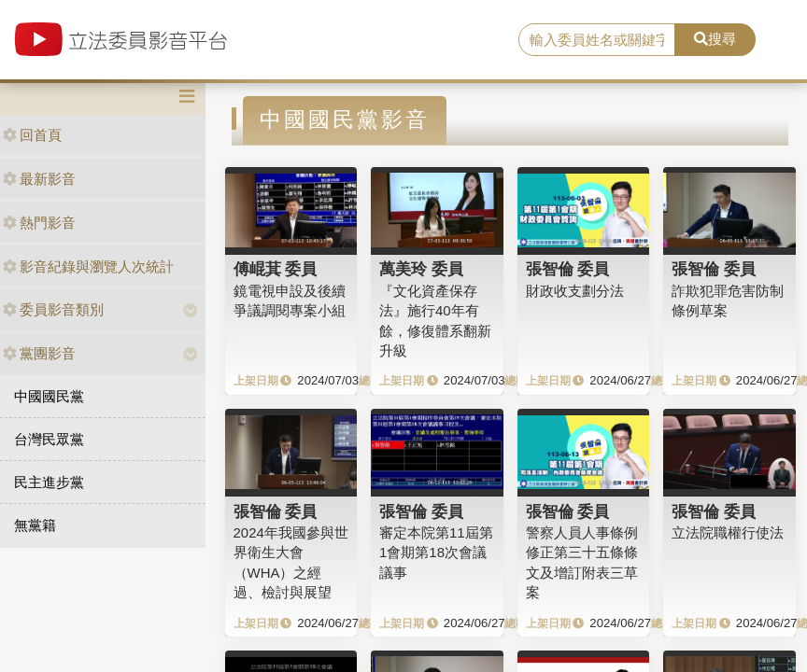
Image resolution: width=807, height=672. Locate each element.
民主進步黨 (49, 482)
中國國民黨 (49, 396)
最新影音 (39, 179)
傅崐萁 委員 (276, 269)
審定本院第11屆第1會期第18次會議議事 (436, 553)
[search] (597, 40)
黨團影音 (39, 353)
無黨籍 (35, 525)
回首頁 (32, 135)
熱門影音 (39, 223)
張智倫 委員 (568, 269)
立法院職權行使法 (728, 532)
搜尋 (715, 39)
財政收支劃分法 (575, 291)
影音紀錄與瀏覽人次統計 (88, 266)
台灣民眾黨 (49, 439)
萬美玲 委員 (421, 269)
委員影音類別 (53, 309)
